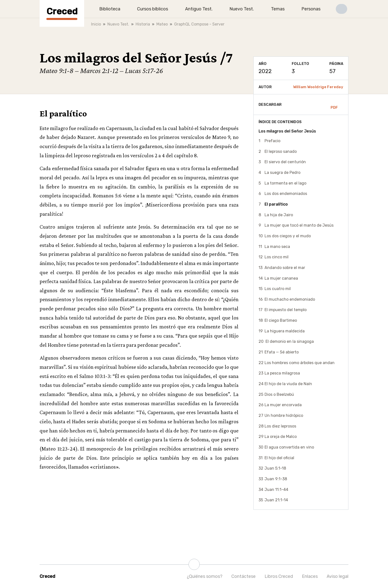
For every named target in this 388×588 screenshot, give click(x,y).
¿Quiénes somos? (205, 576)
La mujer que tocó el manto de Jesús (299, 225)
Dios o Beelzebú (279, 394)
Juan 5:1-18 (275, 468)
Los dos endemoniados (286, 194)
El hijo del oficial (279, 458)
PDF (334, 105)
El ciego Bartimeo (281, 320)
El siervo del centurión (285, 162)
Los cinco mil (277, 257)
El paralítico (276, 204)
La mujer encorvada (283, 405)
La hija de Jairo (279, 215)
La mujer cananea (281, 278)
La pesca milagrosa (282, 373)
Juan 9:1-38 (276, 479)
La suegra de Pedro (282, 173)
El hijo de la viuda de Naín (288, 384)
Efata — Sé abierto (282, 352)
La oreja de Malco (281, 437)
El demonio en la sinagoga (289, 341)
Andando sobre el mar (285, 268)
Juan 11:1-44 (276, 490)
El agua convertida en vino (289, 447)
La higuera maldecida (285, 331)
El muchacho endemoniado (290, 299)
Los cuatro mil (278, 289)
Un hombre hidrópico (284, 415)
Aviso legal (338, 576)
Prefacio (272, 141)
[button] (341, 9)
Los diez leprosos (280, 426)
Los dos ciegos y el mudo (288, 236)
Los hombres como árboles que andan (300, 363)
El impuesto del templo (286, 310)
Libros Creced (279, 576)
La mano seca (277, 247)
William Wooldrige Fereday (318, 87)
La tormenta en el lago (285, 183)
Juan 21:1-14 (276, 500)
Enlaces (310, 576)
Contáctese (243, 576)
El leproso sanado (281, 151)
